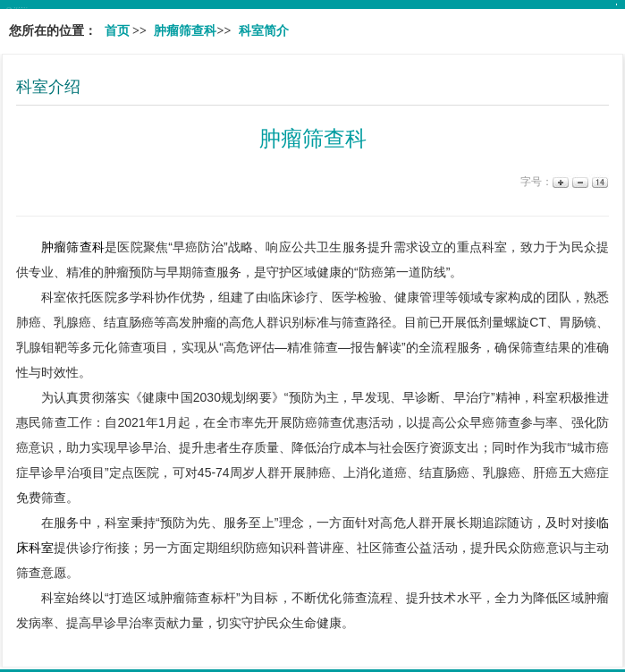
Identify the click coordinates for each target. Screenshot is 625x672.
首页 (117, 31)
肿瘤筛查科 (73, 247)
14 (599, 182)
